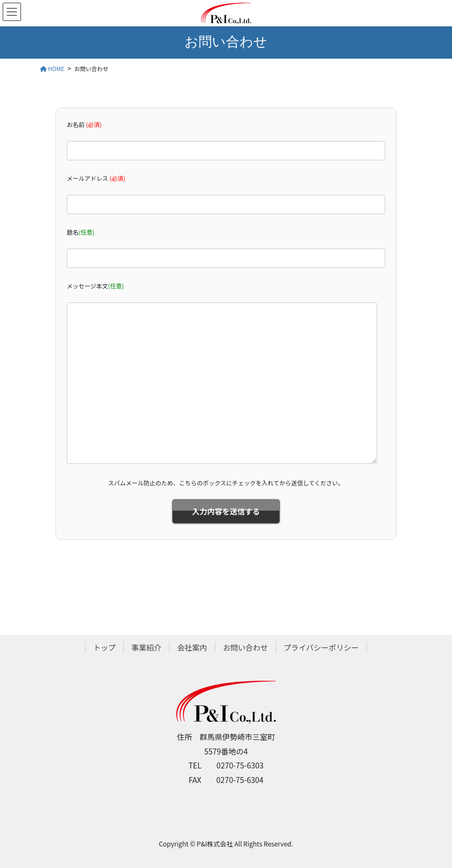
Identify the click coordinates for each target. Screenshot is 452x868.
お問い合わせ (245, 647)
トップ (104, 647)
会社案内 (192, 647)
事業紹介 (146, 647)
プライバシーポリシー (321, 647)
